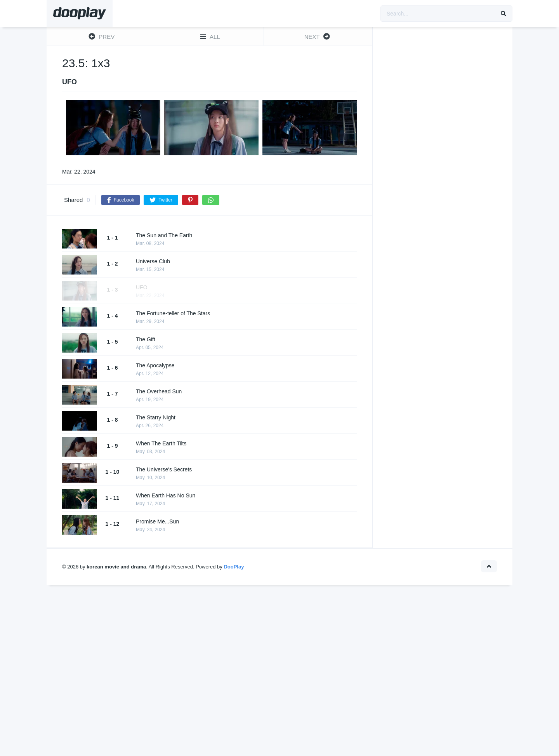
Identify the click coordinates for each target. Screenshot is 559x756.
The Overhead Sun (159, 391)
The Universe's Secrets (164, 469)
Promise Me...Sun (157, 521)
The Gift (146, 339)
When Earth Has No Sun (166, 495)
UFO (142, 287)
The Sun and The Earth (164, 235)
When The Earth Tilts (161, 443)
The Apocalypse (155, 365)
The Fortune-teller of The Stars (173, 313)
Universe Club (153, 261)
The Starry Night (156, 417)
